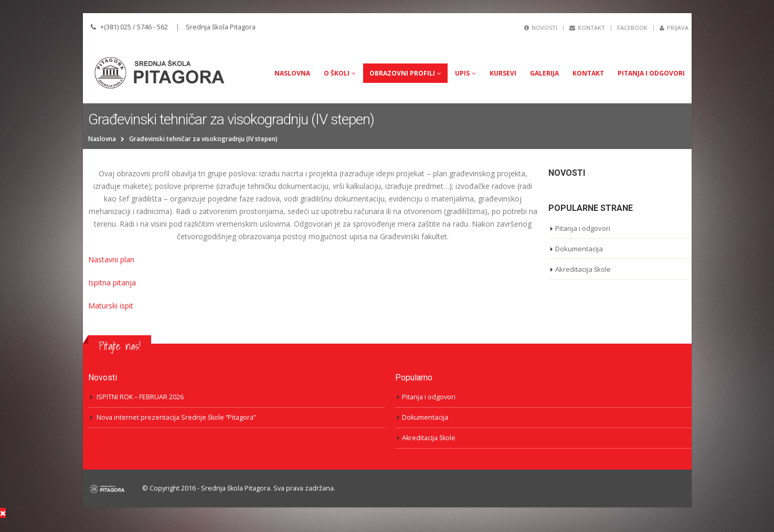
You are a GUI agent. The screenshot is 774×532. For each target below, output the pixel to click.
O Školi (337, 73)
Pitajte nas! (120, 346)
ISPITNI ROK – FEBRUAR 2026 (140, 397)
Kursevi (503, 73)
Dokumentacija (579, 249)
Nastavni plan (111, 259)
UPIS (462, 73)
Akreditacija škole (583, 269)
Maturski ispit (111, 306)
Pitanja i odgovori (651, 73)
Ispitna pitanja (112, 283)
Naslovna (292, 73)
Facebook (632, 28)
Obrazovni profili (402, 73)
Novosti (541, 28)
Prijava (674, 28)
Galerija (544, 73)
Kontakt (587, 28)
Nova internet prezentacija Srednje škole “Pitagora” (176, 417)
